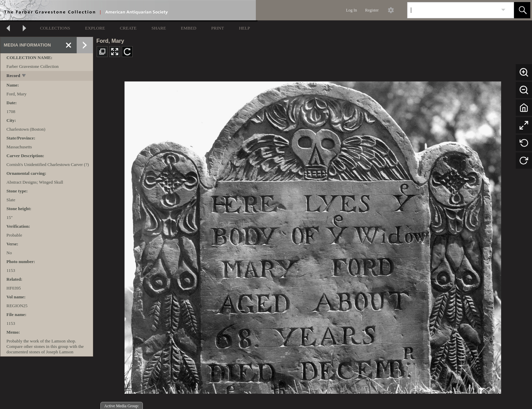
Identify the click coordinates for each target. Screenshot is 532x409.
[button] (522, 10)
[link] (503, 10)
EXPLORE (95, 28)
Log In (351, 10)
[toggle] (24, 76)
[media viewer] (313, 236)
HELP (244, 28)
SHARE (159, 28)
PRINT (218, 28)
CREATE (128, 28)
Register (372, 10)
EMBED (189, 28)
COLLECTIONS (55, 28)
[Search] (453, 10)
